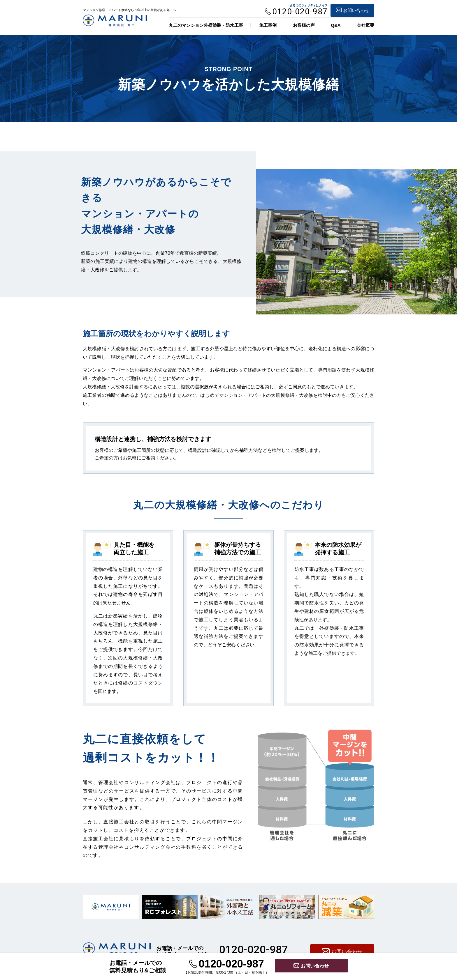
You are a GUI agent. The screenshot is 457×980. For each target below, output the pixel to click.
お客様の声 (304, 25)
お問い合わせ (353, 9)
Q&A (336, 25)
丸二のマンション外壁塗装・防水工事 (206, 25)
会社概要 (365, 25)
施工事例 (268, 25)
